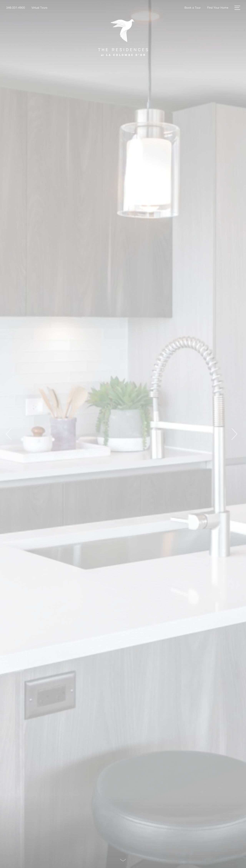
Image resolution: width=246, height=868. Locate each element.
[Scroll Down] (123, 860)
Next (234, 434)
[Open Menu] (237, 8)
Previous (9, 434)
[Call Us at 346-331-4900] (16, 8)
